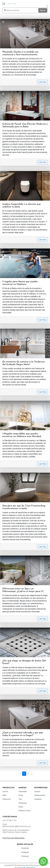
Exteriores (7, 799)
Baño (4, 795)
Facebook (25, 848)
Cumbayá (38, 799)
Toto (20, 799)
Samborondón (40, 795)
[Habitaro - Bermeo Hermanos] (9, 4)
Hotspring (22, 803)
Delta (21, 795)
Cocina (5, 791)
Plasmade (23, 791)
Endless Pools (24, 811)
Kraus (21, 807)
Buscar (43, 10)
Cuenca (37, 791)
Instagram (25, 852)
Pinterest (25, 856)
